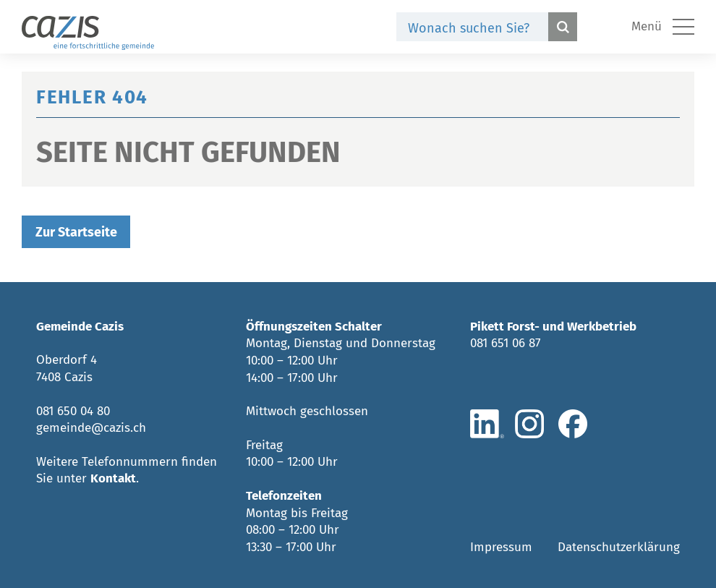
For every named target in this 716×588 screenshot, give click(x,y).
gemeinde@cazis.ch (91, 428)
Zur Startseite (76, 232)
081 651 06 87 (506, 343)
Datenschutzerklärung (619, 547)
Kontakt (113, 478)
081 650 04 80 (73, 411)
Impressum (501, 547)
